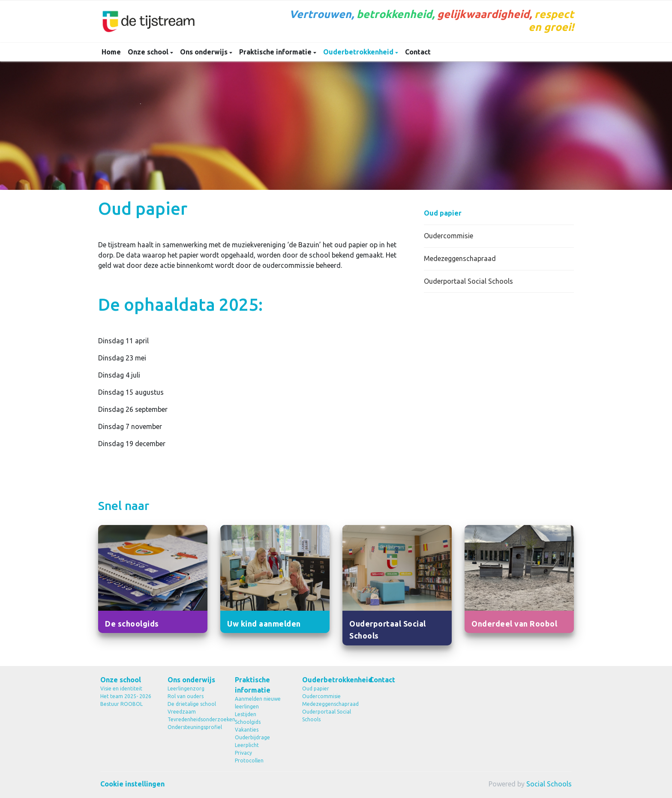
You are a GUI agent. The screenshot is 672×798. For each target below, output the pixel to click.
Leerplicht (247, 745)
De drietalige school (192, 704)
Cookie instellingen (132, 784)
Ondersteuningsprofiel (195, 727)
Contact (418, 52)
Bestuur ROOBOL (121, 704)
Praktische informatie (276, 52)
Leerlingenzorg (186, 688)
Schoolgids (248, 722)
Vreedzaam (182, 712)
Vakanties (247, 730)
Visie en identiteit (121, 688)
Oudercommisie (448, 236)
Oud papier (443, 213)
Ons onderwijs (205, 52)
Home (111, 52)
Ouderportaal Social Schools (468, 281)
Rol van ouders (186, 696)
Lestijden (246, 714)
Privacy (243, 753)
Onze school (149, 52)
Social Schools (549, 784)
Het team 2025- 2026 (126, 696)
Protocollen (249, 760)
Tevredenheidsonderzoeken (195, 719)
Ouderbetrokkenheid (359, 52)
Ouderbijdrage (252, 737)
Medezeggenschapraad (460, 258)
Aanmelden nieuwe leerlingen (258, 703)
